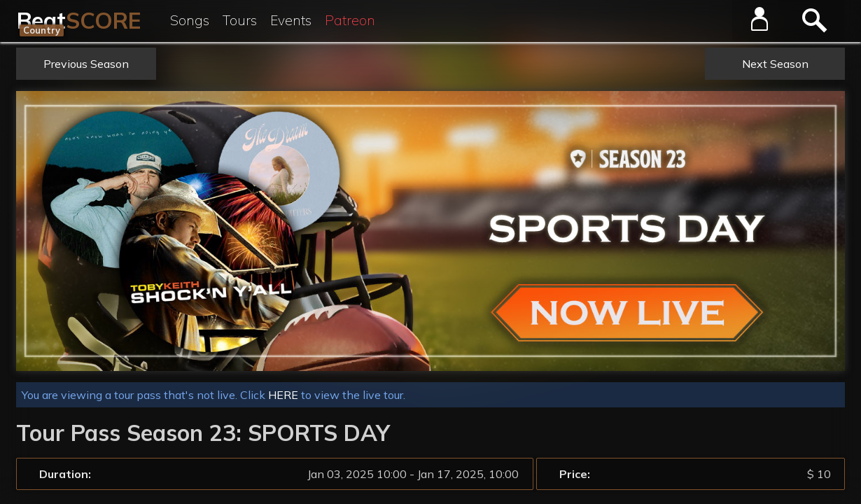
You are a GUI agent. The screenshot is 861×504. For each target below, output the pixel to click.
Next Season (775, 64)
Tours (240, 20)
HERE (283, 395)
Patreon (350, 20)
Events (291, 20)
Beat (79, 20)
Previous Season (86, 64)
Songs (190, 20)
